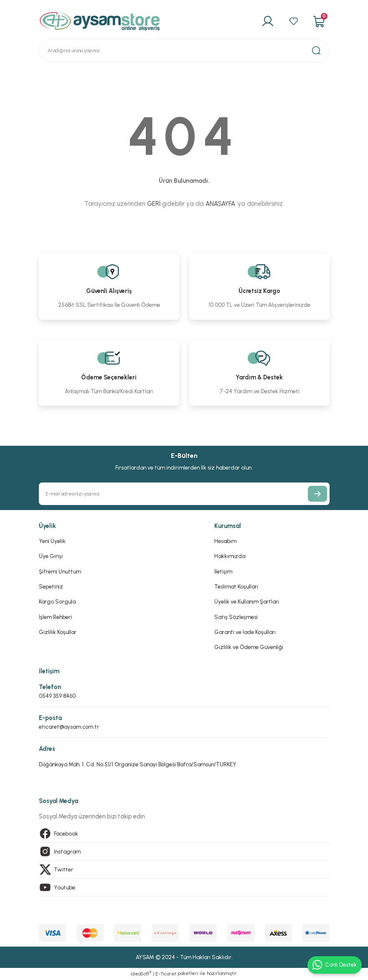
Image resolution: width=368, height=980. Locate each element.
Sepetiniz (51, 586)
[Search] (184, 51)
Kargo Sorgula (57, 601)
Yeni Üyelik (52, 541)
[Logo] (100, 21)
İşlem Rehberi (55, 617)
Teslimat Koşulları (236, 586)
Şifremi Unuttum (60, 571)
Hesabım (225, 541)
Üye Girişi (51, 556)
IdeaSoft (141, 974)
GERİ (154, 204)
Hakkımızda (230, 556)
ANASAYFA (220, 204)
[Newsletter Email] (184, 494)
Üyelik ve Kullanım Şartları (247, 601)
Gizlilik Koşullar (58, 632)
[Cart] (319, 21)
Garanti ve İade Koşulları (245, 632)
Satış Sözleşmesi (236, 617)
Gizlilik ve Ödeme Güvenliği (249, 647)
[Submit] (317, 494)
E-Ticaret (166, 974)
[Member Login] (267, 21)
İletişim (223, 571)
